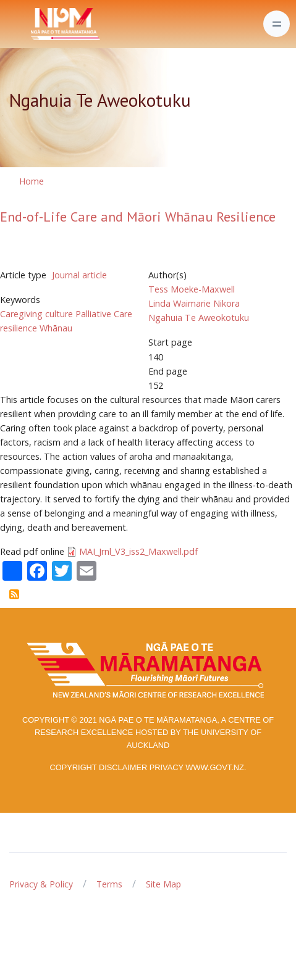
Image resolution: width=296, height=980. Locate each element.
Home (32, 181)
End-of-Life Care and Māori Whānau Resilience (138, 217)
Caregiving (21, 314)
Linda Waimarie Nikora (194, 303)
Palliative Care (104, 314)
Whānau (56, 328)
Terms (109, 884)
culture (59, 314)
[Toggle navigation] (277, 24)
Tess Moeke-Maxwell (192, 289)
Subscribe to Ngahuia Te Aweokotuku (14, 594)
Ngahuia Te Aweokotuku (199, 318)
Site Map (163, 884)
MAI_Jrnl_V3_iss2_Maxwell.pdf (138, 551)
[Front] (35, 24)
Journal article (79, 275)
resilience (19, 328)
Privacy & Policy (41, 884)
